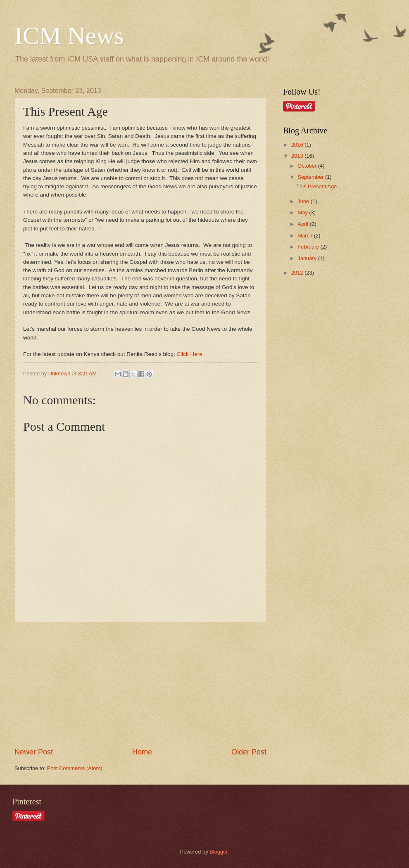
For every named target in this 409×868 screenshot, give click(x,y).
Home (142, 752)
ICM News (69, 36)
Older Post (249, 752)
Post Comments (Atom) (75, 768)
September (311, 177)
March (306, 236)
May (303, 212)
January (308, 258)
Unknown (60, 374)
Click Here (190, 354)
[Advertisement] (140, 685)
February (309, 247)
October (308, 166)
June (304, 201)
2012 (298, 273)
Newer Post (34, 752)
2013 (298, 156)
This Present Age (316, 186)
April (303, 224)
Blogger (219, 852)
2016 (298, 145)
